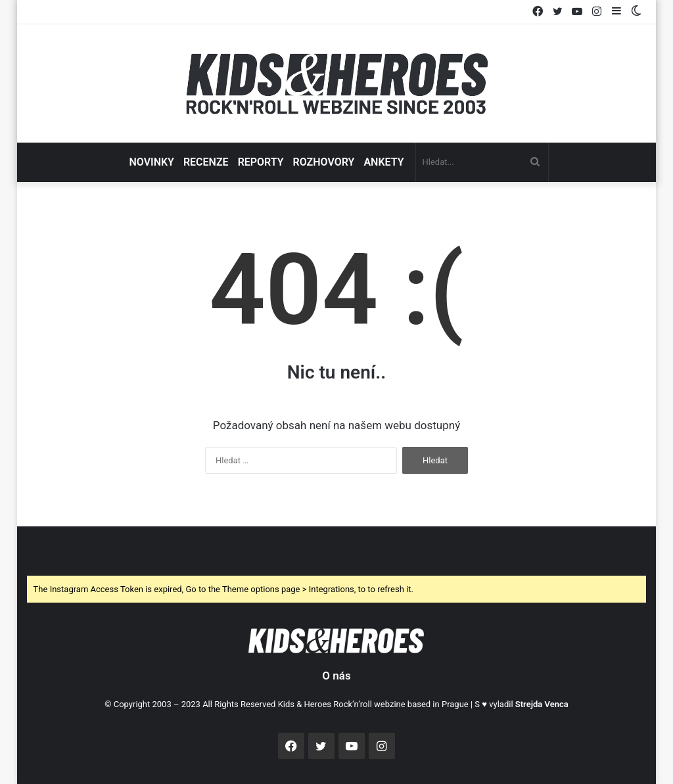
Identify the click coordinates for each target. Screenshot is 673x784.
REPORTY (261, 162)
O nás (336, 676)
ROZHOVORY (324, 162)
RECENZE (206, 162)
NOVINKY (151, 162)
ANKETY (383, 162)
